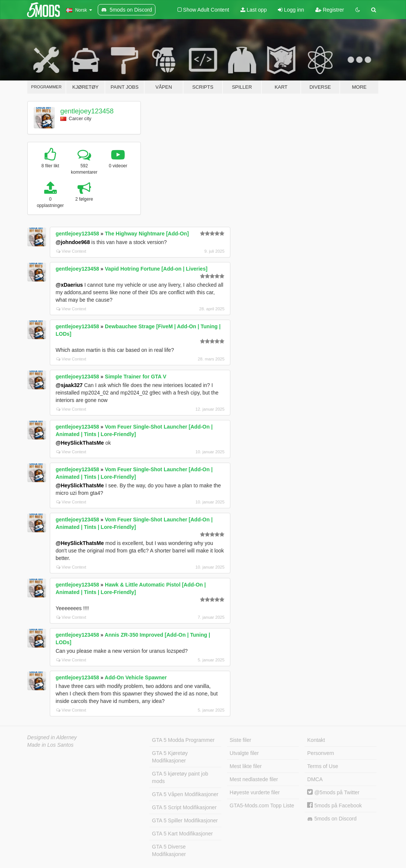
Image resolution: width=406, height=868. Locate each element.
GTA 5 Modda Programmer (183, 740)
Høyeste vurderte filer (255, 792)
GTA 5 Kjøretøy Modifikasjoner (170, 757)
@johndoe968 (73, 242)
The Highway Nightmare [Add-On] (147, 234)
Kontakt (316, 740)
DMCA (315, 779)
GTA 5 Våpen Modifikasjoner (185, 794)
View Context (71, 251)
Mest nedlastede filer (254, 779)
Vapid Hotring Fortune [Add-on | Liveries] (156, 269)
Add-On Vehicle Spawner (136, 677)
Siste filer (240, 740)
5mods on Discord (332, 819)
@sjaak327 (69, 385)
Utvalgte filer (244, 753)
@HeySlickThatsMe (80, 443)
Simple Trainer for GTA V (136, 377)
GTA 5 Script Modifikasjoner (184, 807)
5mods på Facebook (334, 805)
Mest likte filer (246, 766)
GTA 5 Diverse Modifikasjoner (169, 850)
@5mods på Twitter (333, 792)
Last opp (254, 10)
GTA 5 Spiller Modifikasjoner (185, 820)
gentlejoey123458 (87, 111)
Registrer (330, 10)
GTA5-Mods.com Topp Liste (262, 805)
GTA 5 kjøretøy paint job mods (180, 777)
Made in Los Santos (51, 745)
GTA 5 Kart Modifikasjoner (182, 834)
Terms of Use (322, 766)
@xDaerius (69, 285)
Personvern (321, 753)
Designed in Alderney (52, 737)
